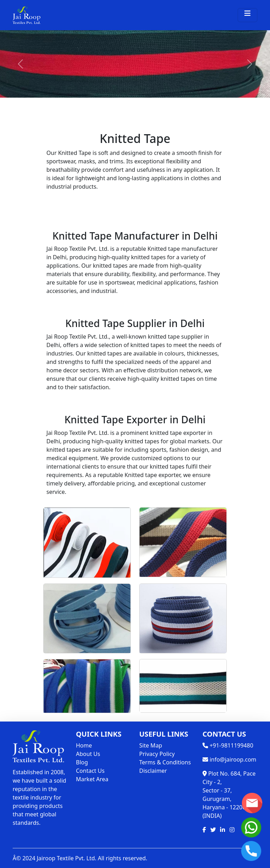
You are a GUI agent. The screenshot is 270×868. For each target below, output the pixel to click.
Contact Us (90, 771)
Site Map (151, 745)
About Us (88, 754)
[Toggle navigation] (247, 15)
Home (84, 745)
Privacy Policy (157, 754)
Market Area (92, 779)
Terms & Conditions (165, 762)
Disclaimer (153, 771)
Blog (82, 762)
